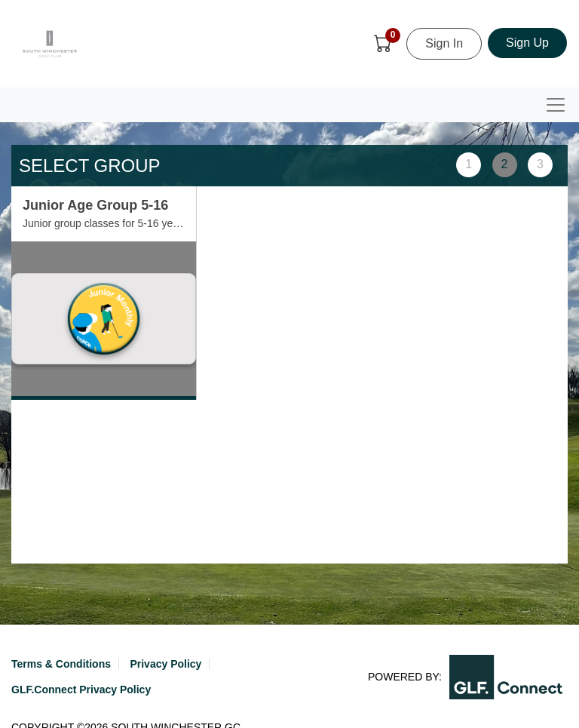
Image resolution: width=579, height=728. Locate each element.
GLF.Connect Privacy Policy (81, 690)
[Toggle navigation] (556, 105)
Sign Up (527, 43)
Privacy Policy (165, 664)
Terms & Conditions (61, 664)
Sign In (444, 43)
